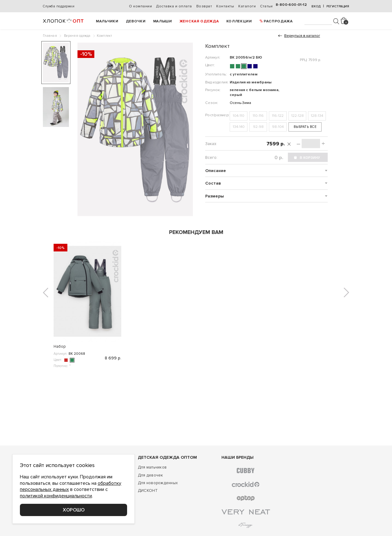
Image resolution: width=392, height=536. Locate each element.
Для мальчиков (152, 467)
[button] (46, 293)
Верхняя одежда (77, 36)
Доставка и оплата (174, 6)
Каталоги (247, 6)
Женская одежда (199, 21)
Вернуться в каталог (302, 36)
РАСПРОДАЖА (278, 21)
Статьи (266, 6)
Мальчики (107, 21)
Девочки (136, 21)
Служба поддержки (59, 6)
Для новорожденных (158, 483)
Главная (50, 36)
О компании (140, 6)
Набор (60, 346)
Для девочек (151, 475)
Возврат (204, 6)
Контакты (225, 6)
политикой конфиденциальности (56, 496)
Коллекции (239, 21)
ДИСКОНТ (148, 491)
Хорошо (74, 510)
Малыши (163, 21)
